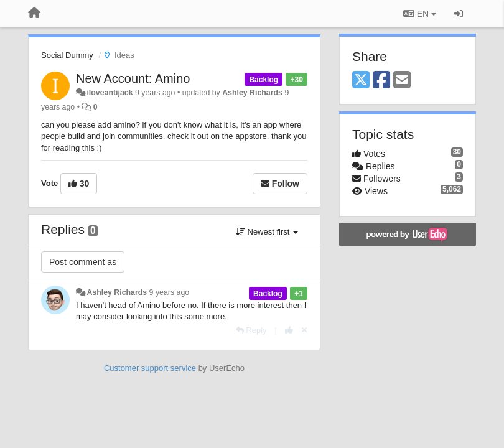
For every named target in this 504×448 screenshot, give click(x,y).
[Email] (402, 81)
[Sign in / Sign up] (459, 14)
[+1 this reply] (289, 330)
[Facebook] (381, 81)
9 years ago (170, 292)
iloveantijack (110, 93)
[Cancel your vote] (304, 330)
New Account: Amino (133, 78)
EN (420, 14)
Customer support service (150, 368)
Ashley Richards (252, 93)
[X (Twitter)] (361, 81)
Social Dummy (67, 55)
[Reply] (251, 330)
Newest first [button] (267, 232)
